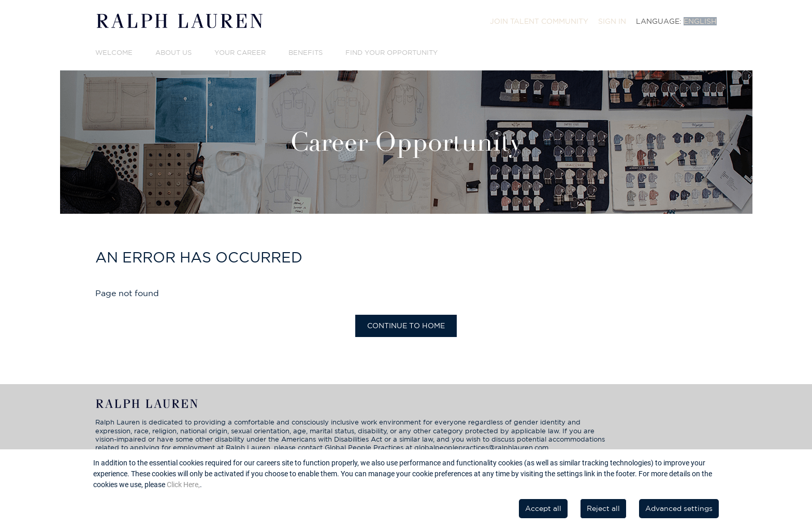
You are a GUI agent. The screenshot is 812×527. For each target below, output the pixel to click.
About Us (173, 53)
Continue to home (406, 326)
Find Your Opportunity (392, 53)
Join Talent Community (539, 21)
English (700, 21)
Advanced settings (679, 508)
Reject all (603, 508)
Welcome (114, 53)
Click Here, (183, 485)
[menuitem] (539, 21)
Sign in (612, 21)
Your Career (240, 53)
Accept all (543, 508)
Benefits (306, 53)
